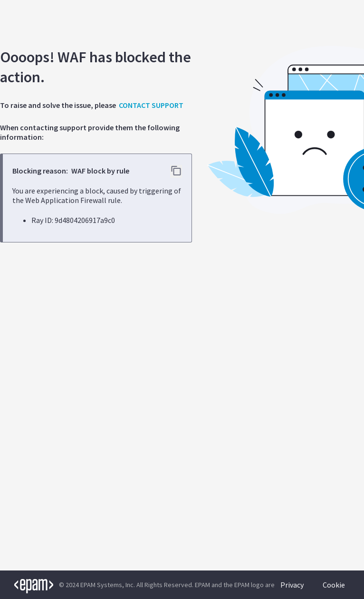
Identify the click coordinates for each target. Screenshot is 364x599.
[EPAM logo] (27, 585)
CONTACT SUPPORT (151, 105)
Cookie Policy (334, 589)
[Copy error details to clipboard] (176, 171)
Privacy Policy (292, 589)
